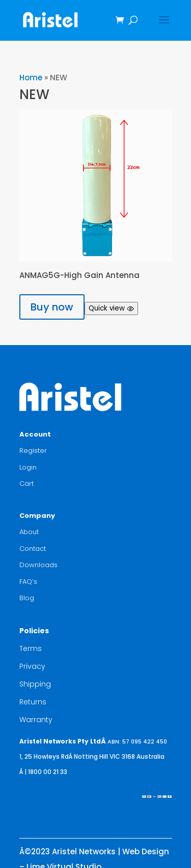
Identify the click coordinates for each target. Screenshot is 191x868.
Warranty (36, 720)
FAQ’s (28, 582)
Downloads (38, 565)
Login (28, 467)
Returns (33, 702)
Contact (33, 549)
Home (31, 77)
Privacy (32, 666)
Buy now (52, 307)
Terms (31, 648)
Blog (27, 598)
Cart (26, 484)
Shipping (35, 684)
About (29, 532)
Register (33, 451)
